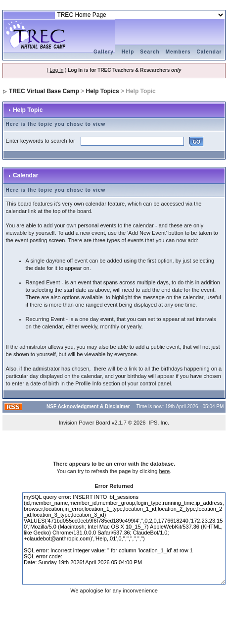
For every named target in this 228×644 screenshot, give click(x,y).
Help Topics (102, 91)
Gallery (104, 52)
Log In (57, 70)
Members (178, 52)
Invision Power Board (85, 423)
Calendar (209, 52)
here (164, 471)
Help (128, 52)
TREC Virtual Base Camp (44, 91)
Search (150, 52)
